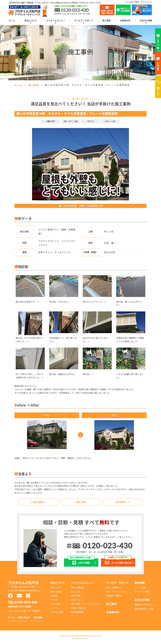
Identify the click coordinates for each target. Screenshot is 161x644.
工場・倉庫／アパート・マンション (86, 604)
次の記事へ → (123, 502)
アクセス (54, 600)
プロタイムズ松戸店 (27, 585)
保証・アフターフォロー (116, 592)
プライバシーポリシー (18, 621)
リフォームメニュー (56, 21)
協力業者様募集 (77, 612)
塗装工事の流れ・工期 (144, 609)
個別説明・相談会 (114, 596)
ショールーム (56, 608)
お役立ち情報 (146, 21)
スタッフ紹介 (56, 604)
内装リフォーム (158, 90)
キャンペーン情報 (142, 592)
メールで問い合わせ (118, 562)
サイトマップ (146, 2)
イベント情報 (140, 588)
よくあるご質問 (132, 2)
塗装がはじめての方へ (144, 605)
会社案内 (54, 596)
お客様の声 (125, 21)
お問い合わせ (24, 617)
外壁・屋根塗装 (77, 588)
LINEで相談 (81, 562)
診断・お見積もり (114, 588)
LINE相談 (38, 617)
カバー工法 (75, 592)
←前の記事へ (38, 502)
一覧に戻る (80, 502)
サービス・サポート (84, 21)
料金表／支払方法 (78, 608)
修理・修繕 (75, 596)
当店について (31, 21)
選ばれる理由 (56, 592)
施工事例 (106, 21)
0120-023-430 (107, 545)
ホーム (12, 21)
